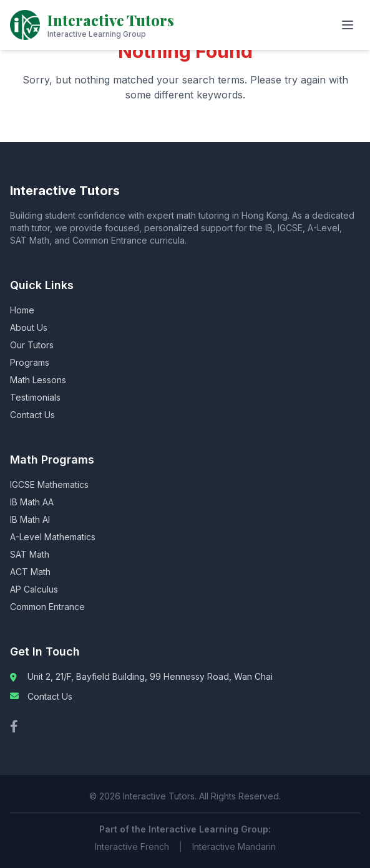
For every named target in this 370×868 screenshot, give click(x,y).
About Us (29, 327)
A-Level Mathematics (53, 537)
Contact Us (32, 415)
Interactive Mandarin (234, 847)
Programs (30, 362)
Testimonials (35, 397)
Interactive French (132, 847)
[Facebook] (14, 727)
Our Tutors (32, 345)
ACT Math (30, 572)
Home (22, 310)
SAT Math (30, 554)
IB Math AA (32, 502)
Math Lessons (38, 380)
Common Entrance (47, 607)
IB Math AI (30, 519)
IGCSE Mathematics (49, 484)
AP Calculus (34, 589)
